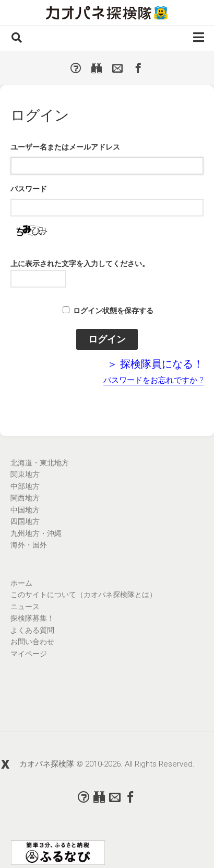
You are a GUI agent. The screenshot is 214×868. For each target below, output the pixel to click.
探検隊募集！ (32, 618)
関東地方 (25, 474)
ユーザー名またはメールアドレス (65, 147)
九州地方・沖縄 (36, 533)
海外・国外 (29, 545)
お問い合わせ (32, 642)
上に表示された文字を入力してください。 (80, 264)
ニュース (25, 607)
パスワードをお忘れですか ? (153, 380)
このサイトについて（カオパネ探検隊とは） (84, 595)
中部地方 (25, 486)
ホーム (21, 583)
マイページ (29, 654)
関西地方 (25, 498)
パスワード (29, 189)
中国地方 (25, 510)
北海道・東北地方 (40, 463)
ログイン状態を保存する (113, 311)
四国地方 (25, 521)
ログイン (107, 339)
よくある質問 (32, 630)
